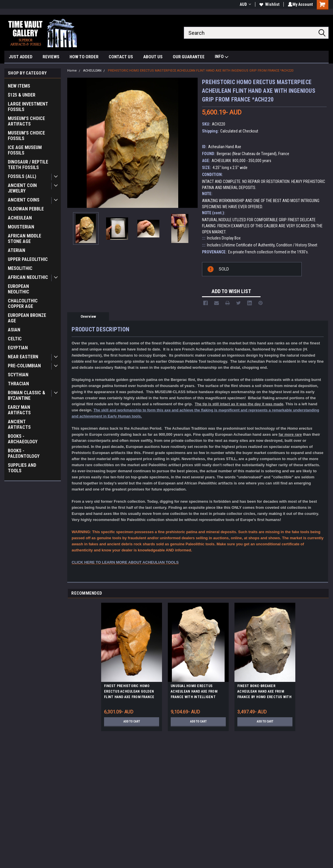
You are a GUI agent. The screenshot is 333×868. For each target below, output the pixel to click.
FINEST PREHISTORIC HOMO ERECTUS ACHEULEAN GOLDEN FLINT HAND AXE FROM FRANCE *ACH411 (129, 692)
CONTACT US (121, 57)
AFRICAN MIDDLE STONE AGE (24, 239)
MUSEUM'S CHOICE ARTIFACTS (26, 121)
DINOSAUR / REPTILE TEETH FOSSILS (28, 165)
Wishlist (268, 4)
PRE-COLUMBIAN (24, 366)
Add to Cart (132, 722)
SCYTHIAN (18, 375)
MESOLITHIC (20, 268)
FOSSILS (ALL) (22, 176)
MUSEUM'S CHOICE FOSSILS (26, 136)
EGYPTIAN (18, 348)
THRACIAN (18, 384)
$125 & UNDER (22, 95)
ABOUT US (153, 57)
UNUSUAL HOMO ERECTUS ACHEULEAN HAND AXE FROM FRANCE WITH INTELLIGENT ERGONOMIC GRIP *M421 (194, 692)
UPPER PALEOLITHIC (28, 259)
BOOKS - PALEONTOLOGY (24, 453)
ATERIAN (17, 250)
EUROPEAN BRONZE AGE (27, 318)
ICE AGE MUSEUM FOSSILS (25, 150)
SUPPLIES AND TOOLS (22, 468)
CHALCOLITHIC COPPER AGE (23, 304)
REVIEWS (51, 57)
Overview (88, 316)
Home (72, 71)
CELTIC (15, 339)
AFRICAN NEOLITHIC (28, 277)
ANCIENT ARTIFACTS (19, 424)
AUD (244, 4)
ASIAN (14, 330)
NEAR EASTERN (23, 357)
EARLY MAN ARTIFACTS (19, 410)
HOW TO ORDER (84, 57)
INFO (222, 57)
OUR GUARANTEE (189, 57)
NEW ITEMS (19, 86)
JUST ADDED (21, 57)
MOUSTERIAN (21, 227)
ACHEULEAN (20, 218)
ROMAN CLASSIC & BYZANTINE (27, 395)
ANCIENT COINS (24, 200)
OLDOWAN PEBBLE (26, 209)
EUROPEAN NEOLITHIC (19, 289)
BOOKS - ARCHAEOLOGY (23, 439)
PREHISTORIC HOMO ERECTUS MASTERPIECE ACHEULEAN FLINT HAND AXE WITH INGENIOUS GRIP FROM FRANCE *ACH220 (201, 71)
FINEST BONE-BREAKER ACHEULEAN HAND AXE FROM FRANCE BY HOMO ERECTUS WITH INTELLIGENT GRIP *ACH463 (264, 692)
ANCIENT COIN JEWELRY (22, 188)
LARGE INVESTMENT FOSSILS (28, 107)
